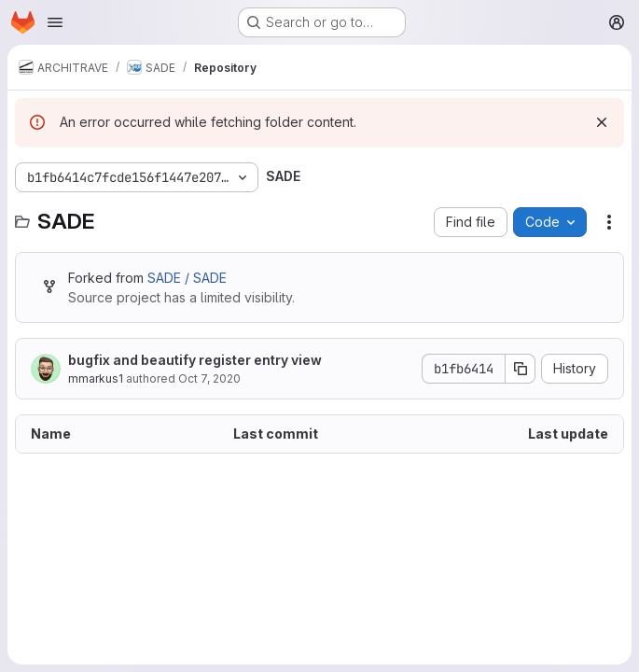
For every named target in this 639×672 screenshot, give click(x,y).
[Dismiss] (602, 122)
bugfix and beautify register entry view (195, 360)
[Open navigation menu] (55, 22)
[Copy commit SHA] (521, 369)
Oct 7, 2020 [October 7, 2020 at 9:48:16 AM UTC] (209, 378)
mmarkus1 (96, 378)
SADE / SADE (187, 278)
